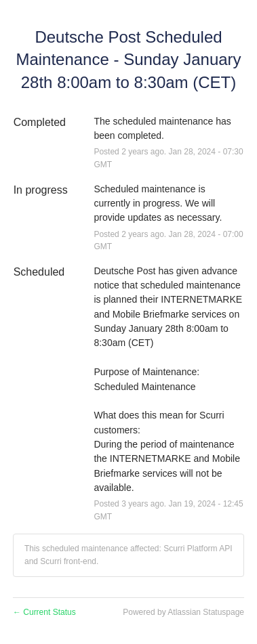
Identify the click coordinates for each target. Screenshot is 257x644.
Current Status (44, 612)
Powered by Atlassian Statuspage (183, 612)
